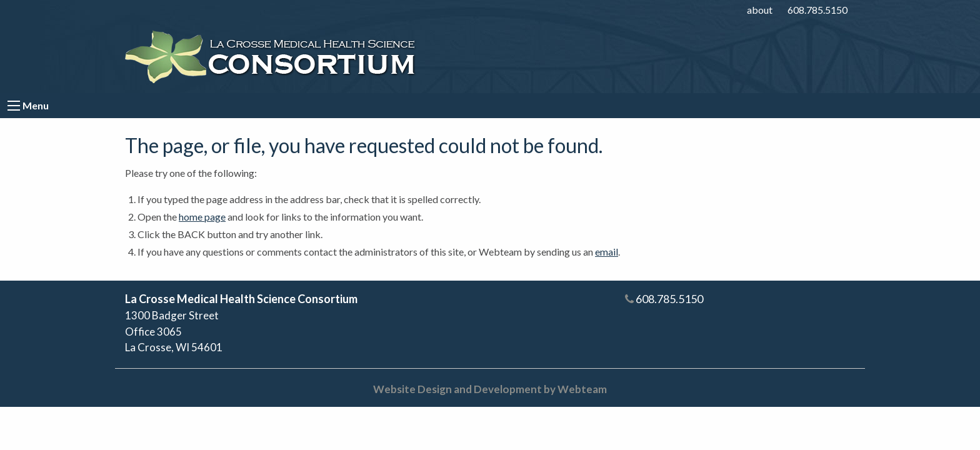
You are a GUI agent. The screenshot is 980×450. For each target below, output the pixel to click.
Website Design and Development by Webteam (490, 389)
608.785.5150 (817, 10)
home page (202, 217)
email (607, 252)
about (760, 10)
